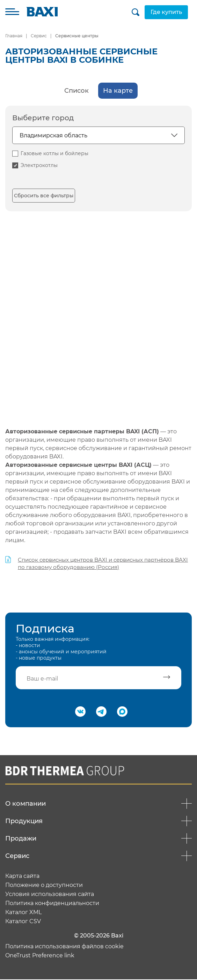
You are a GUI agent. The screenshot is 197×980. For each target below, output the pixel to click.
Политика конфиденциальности (52, 904)
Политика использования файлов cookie (64, 947)
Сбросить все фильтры (44, 196)
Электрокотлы (39, 165)
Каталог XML (23, 913)
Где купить (161, 12)
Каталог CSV (23, 922)
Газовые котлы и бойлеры (54, 153)
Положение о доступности (44, 886)
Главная (14, 36)
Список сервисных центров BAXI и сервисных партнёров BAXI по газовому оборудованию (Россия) (103, 563)
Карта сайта (22, 877)
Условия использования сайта (50, 895)
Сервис (39, 36)
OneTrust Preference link (40, 956)
